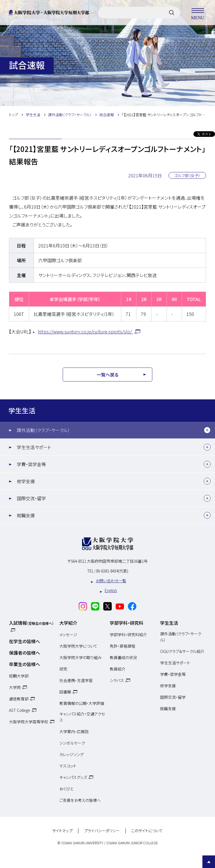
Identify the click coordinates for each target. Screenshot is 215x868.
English (111, 590)
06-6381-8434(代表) (112, 571)
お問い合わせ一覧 (111, 581)
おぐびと (66, 789)
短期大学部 (19, 676)
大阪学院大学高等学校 (29, 722)
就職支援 (26, 515)
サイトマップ (62, 831)
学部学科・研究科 (127, 623)
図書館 (65, 692)
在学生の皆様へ (24, 641)
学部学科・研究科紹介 (128, 635)
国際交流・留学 (31, 498)
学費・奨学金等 (31, 464)
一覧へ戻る (107, 375)
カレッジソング (72, 754)
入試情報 (31, 623)
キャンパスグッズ (73, 777)
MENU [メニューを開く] (198, 13)
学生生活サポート (34, 447)
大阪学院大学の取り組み (80, 657)
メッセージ (68, 635)
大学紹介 (68, 623)
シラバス (117, 680)
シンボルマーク (72, 743)
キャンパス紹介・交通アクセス (82, 717)
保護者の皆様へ (24, 653)
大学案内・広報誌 (74, 731)
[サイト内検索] (172, 13)
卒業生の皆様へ (24, 664)
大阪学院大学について (78, 646)
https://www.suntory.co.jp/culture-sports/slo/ (85, 332)
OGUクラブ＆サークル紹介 (182, 651)
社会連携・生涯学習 (76, 680)
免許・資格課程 (122, 646)
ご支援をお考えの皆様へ (80, 800)
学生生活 (22, 410)
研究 (63, 669)
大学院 (15, 687)
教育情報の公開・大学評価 (82, 703)
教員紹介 (118, 669)
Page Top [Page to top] (209, 862)
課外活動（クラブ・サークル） (43, 430)
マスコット (68, 766)
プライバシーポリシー (102, 831)
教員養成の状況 (123, 657)
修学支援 (26, 481)
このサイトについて (147, 831)
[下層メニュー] (207, 430)
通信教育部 (19, 699)
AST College (20, 710)
